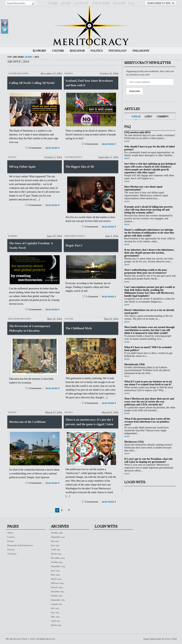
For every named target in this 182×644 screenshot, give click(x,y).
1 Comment (92, 297)
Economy (39, 51)
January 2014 (57, 587)
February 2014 (57, 583)
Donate (119, 3)
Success (11, 550)
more (127, 141)
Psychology (118, 51)
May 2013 (55, 617)
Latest (148, 117)
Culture (58, 51)
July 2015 (55, 541)
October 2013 (57, 596)
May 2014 (55, 575)
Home (52, 3)
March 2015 (56, 554)
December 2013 (58, 592)
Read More (52, 148)
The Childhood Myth (79, 328)
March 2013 (56, 625)
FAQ (131, 3)
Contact (81, 3)
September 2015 (58, 537)
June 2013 (55, 613)
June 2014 (55, 571)
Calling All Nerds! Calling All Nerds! (32, 83)
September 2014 (58, 566)
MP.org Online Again (22, 167)
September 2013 (58, 600)
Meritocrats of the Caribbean (27, 422)
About (65, 3)
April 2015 (56, 550)
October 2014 (57, 562)
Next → (68, 510)
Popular (136, 117)
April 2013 (56, 621)
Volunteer (100, 3)
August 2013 (57, 604)
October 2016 (57, 533)
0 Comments (35, 148)
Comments (163, 117)
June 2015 (55, 545)
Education (77, 51)
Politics (97, 51)
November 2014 (58, 558)
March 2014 (56, 579)
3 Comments (35, 388)
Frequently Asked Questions (20, 545)
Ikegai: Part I (74, 245)
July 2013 (55, 608)
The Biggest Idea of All (80, 167)
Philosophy (141, 51)
